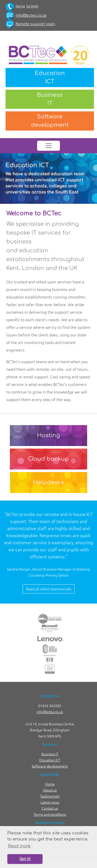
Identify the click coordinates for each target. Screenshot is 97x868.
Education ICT (50, 760)
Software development (50, 766)
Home (50, 784)
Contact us (50, 808)
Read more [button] (19, 846)
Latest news (50, 802)
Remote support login (35, 24)
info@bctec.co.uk (31, 16)
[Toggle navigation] (48, 146)
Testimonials (50, 796)
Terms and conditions (50, 814)
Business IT (50, 754)
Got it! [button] (25, 859)
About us (50, 790)
